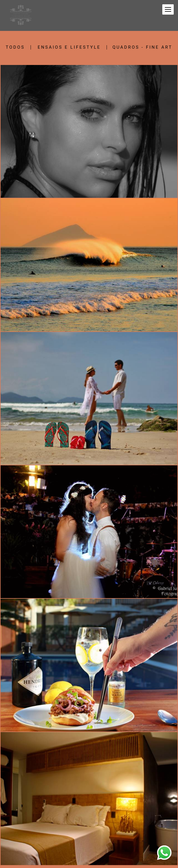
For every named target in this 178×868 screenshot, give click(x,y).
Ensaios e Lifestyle (69, 47)
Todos (15, 47)
